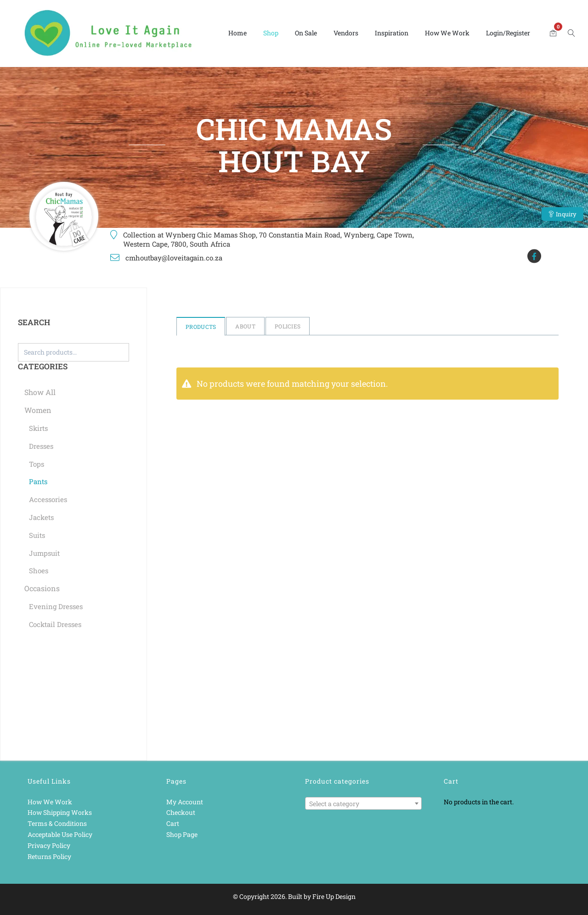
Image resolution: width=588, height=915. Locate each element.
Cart (173, 823)
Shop (271, 33)
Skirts (38, 428)
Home (237, 33)
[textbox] (363, 804)
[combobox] (363, 803)
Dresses (41, 446)
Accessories (48, 499)
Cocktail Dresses (55, 624)
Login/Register (508, 33)
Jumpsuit (44, 553)
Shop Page (182, 834)
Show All (40, 392)
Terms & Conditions (57, 823)
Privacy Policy (49, 845)
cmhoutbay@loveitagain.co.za (174, 258)
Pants (38, 481)
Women (38, 410)
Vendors (346, 33)
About (245, 326)
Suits (37, 535)
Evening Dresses (56, 606)
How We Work (447, 33)
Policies (288, 326)
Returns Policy (49, 856)
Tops (37, 464)
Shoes (39, 570)
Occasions (42, 588)
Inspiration (392, 33)
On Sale (306, 33)
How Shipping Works (60, 812)
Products (201, 327)
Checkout (181, 812)
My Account (185, 802)
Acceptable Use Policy (60, 834)
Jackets (41, 517)
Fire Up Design (334, 896)
